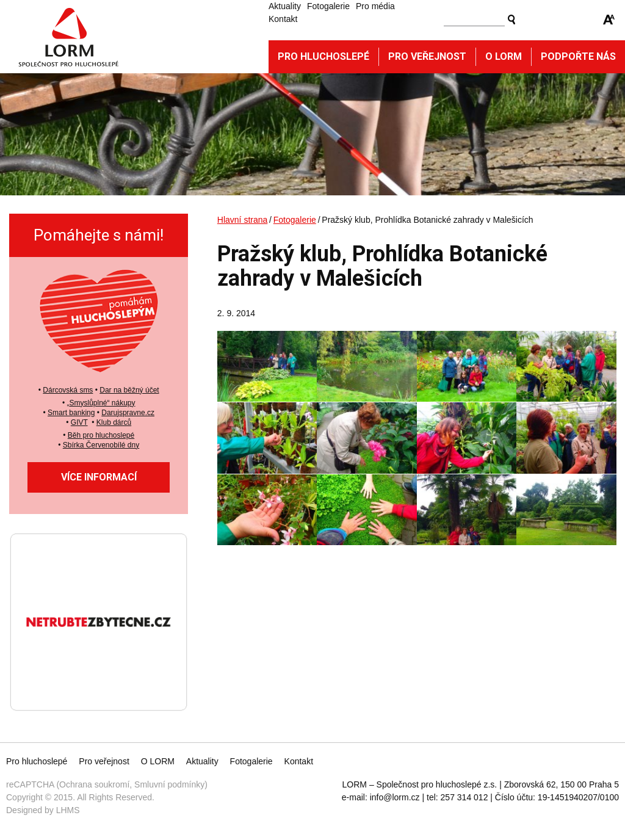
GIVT (79, 422)
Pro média (375, 6)
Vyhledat (511, 20)
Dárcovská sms (68, 390)
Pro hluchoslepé (323, 56)
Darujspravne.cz (128, 413)
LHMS (68, 810)
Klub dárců (114, 422)
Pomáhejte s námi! (99, 235)
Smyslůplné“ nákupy (102, 403)
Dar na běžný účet (129, 390)
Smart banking (71, 413)
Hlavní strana (242, 220)
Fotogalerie (328, 6)
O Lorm (504, 56)
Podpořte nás (578, 56)
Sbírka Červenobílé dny (101, 445)
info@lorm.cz (395, 797)
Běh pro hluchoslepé (101, 435)
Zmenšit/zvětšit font (609, 20)
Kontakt (283, 19)
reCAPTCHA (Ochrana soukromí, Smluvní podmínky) (107, 784)
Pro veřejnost (427, 56)
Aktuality (285, 6)
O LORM (158, 761)
